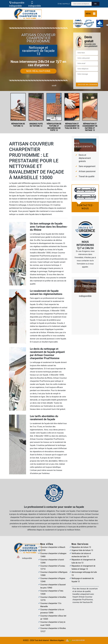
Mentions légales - (58, 640)
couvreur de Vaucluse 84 (82, 602)
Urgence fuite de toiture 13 (82, 550)
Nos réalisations (38, 71)
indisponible (17, 3)
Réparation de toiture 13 (81, 547)
